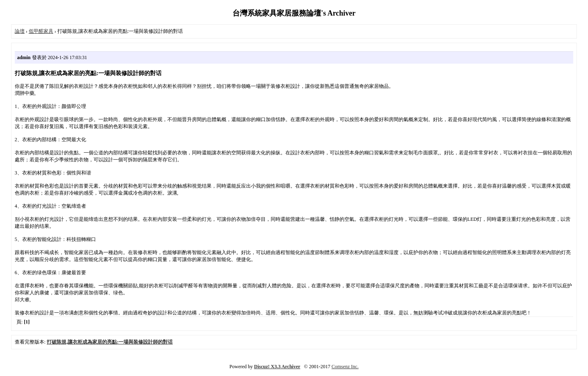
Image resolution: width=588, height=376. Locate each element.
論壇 (20, 31)
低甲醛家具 (41, 31)
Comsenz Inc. (345, 367)
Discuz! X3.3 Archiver (277, 367)
